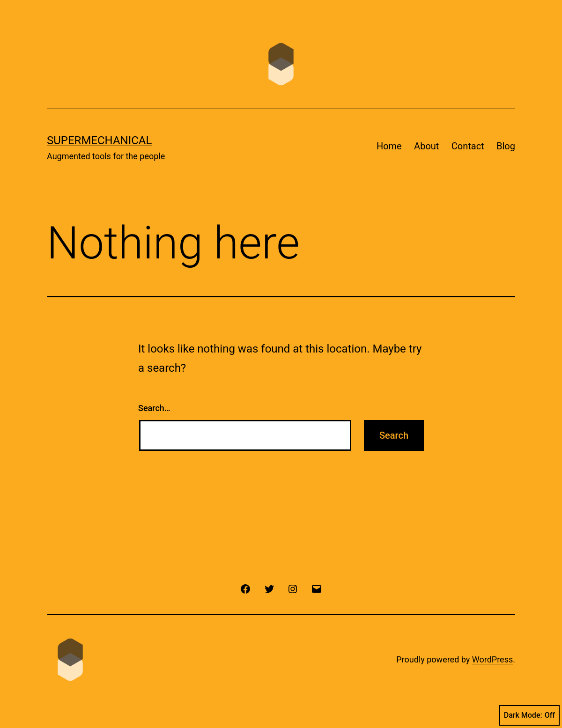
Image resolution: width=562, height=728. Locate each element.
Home (389, 146)
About (426, 146)
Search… (154, 408)
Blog (506, 146)
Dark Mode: (529, 715)
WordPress (492, 659)
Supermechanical (99, 140)
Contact (468, 146)
